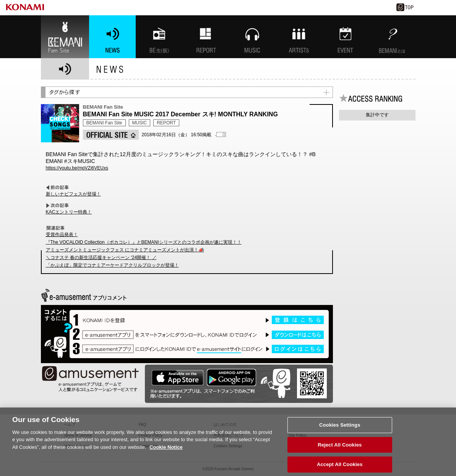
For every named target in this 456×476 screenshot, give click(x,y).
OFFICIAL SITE (111, 135)
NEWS (112, 37)
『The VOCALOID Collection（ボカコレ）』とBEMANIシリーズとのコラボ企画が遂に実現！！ (144, 242)
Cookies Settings (340, 428)
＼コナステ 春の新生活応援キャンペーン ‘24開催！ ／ (101, 258)
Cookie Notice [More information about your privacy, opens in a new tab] (166, 450)
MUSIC (252, 37)
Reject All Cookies (340, 447)
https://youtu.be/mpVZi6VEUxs (77, 168)
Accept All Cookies (340, 467)
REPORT (166, 123)
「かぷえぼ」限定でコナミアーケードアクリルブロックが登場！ (112, 265)
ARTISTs (299, 37)
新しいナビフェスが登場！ (73, 194)
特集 (206, 37)
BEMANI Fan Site (65, 37)
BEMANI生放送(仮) (159, 37)
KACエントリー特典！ (69, 212)
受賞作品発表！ (62, 235)
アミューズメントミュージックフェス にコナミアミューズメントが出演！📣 (125, 250)
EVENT (346, 37)
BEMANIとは (392, 37)
